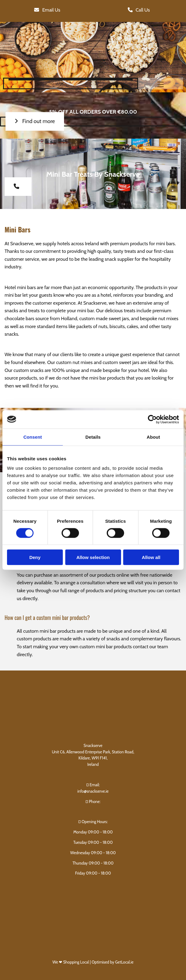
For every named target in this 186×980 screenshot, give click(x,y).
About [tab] (153, 437)
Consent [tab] (33, 437)
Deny (35, 557)
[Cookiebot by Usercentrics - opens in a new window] (152, 419)
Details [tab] (93, 437)
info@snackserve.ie (93, 791)
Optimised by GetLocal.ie (113, 962)
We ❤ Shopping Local (71, 962)
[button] (47, 10)
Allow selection (93, 557)
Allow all (151, 557)
